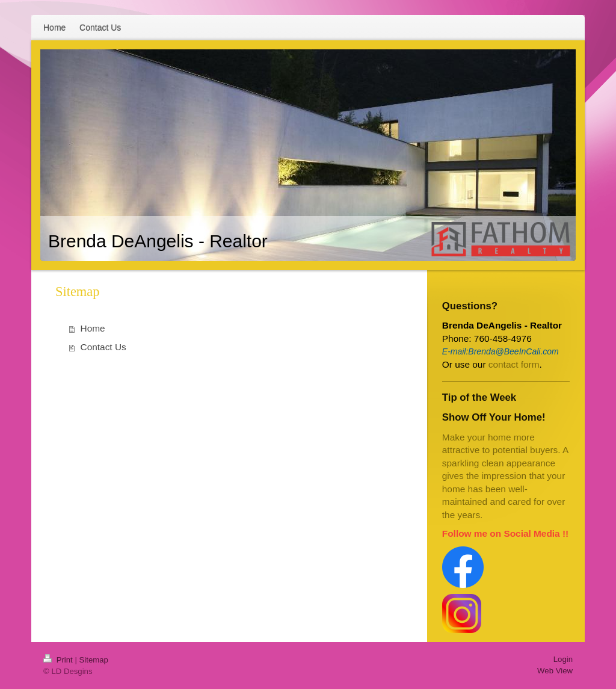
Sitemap (94, 660)
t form (527, 364)
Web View (555, 671)
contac (502, 364)
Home (93, 328)
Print (59, 660)
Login (563, 659)
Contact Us (103, 347)
